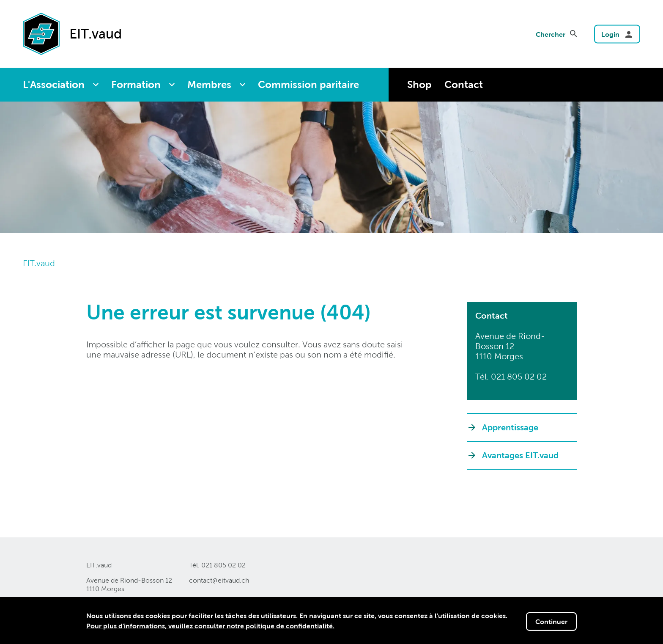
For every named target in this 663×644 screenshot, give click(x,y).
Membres (209, 84)
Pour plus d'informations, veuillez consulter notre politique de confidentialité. (210, 627)
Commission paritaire (308, 84)
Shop (419, 84)
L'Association (54, 84)
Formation (136, 84)
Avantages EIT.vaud (520, 455)
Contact (464, 84)
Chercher (551, 34)
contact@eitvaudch (219, 580)
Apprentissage (510, 427)
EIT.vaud (39, 263)
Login (610, 34)
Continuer (551, 622)
